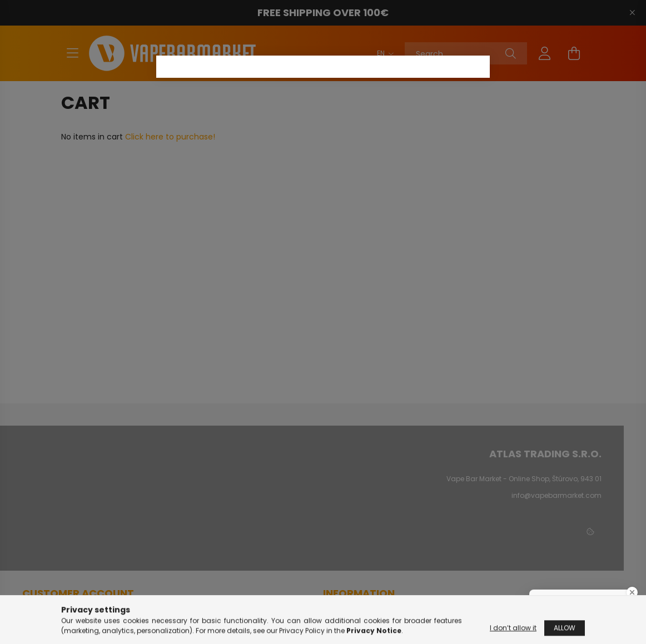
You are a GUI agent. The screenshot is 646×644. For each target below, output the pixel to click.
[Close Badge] (632, 592)
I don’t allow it (513, 629)
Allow (565, 629)
